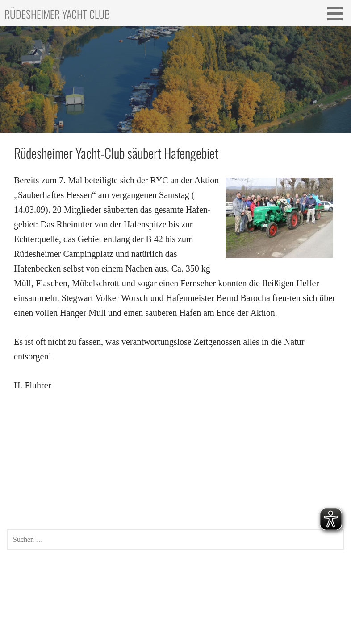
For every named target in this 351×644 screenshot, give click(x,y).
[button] (338, 13)
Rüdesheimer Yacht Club (57, 14)
